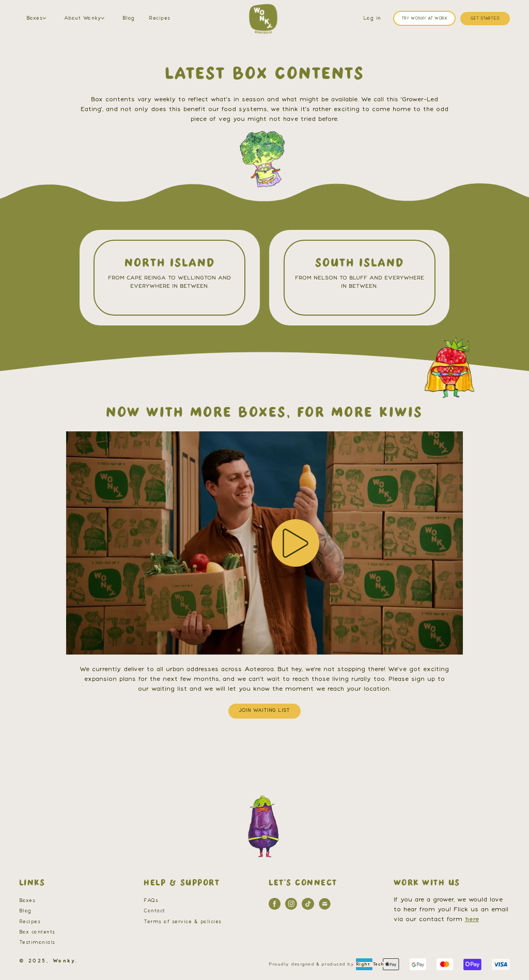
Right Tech (370, 964)
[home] (263, 19)
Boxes (27, 901)
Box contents (37, 932)
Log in (372, 18)
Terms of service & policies (183, 922)
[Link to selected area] (169, 278)
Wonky (64, 961)
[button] (38, 19)
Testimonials (37, 943)
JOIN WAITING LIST (264, 711)
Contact (154, 911)
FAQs (151, 901)
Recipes (160, 18)
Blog (129, 18)
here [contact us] (472, 919)
